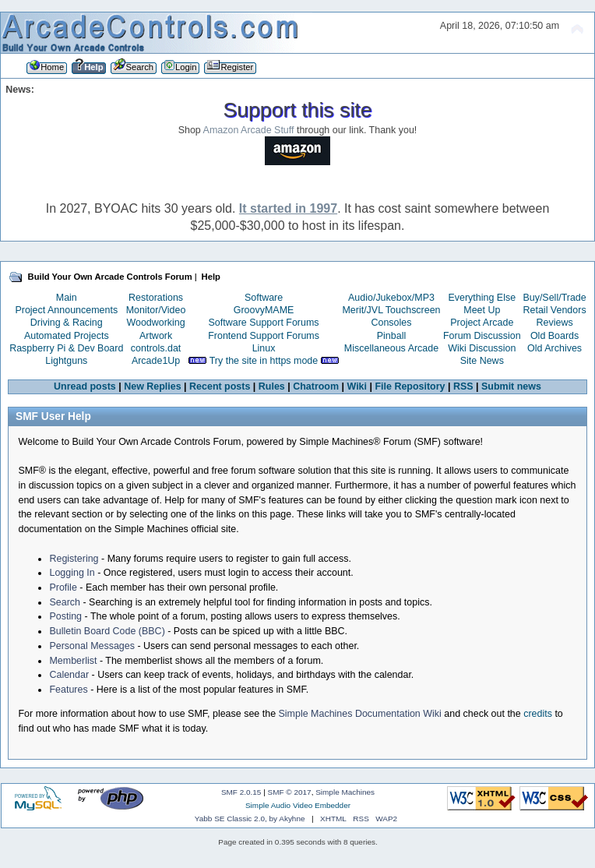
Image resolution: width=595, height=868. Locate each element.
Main (67, 298)
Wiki (357, 386)
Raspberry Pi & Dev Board (66, 348)
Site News (482, 361)
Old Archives (555, 348)
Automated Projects (67, 336)
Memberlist (73, 661)
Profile (63, 587)
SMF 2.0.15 (241, 792)
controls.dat (156, 348)
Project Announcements (66, 310)
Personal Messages (92, 646)
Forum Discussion (482, 336)
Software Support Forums (264, 323)
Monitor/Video (156, 310)
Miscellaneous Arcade (391, 348)
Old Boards (555, 336)
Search (65, 602)
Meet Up (482, 310)
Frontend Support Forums (264, 336)
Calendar (69, 675)
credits (538, 714)
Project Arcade (482, 323)
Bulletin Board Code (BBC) (107, 631)
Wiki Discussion (482, 348)
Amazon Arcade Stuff (249, 130)
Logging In (72, 573)
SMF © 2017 (290, 792)
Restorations (156, 298)
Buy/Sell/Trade (554, 298)
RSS (463, 386)
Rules (272, 386)
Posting (65, 616)
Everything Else (482, 298)
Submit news (511, 386)
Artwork (156, 336)
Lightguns (66, 361)
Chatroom (316, 386)
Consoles (392, 323)
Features (68, 690)
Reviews (555, 323)
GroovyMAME (264, 310)
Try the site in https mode (264, 361)
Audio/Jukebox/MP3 (391, 298)
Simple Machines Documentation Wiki (360, 714)
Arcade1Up (156, 361)
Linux (264, 348)
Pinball (391, 336)
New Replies (152, 386)
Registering (74, 559)
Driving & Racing (67, 323)
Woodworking (155, 323)
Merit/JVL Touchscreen (391, 310)
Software (264, 298)
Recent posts (220, 386)
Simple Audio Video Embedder (298, 805)
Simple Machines (345, 792)
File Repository (410, 386)
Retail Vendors (555, 310)
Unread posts (85, 386)
